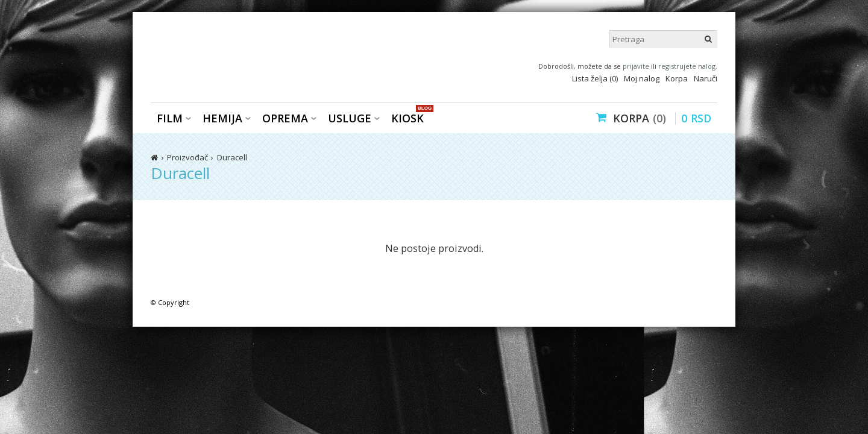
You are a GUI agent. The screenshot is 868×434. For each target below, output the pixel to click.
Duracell (232, 157)
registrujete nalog (687, 66)
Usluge (350, 118)
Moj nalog (642, 78)
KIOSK (410, 117)
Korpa (677, 78)
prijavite (636, 66)
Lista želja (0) (595, 78)
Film (170, 118)
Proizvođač (187, 157)
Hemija (222, 118)
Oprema (285, 118)
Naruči (706, 78)
